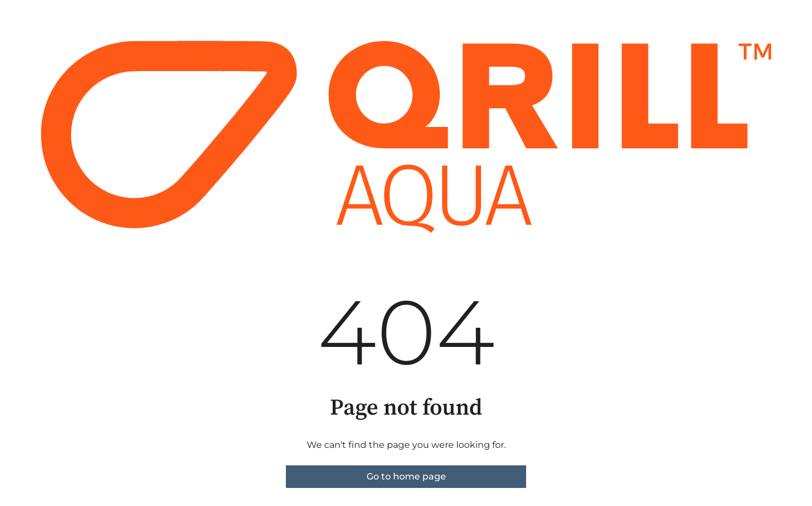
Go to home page (406, 476)
